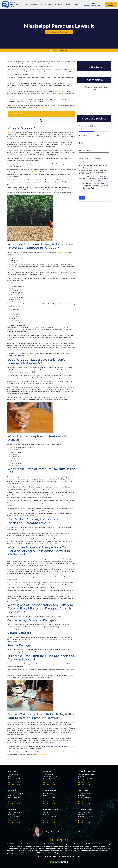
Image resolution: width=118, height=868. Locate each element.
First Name (84, 135)
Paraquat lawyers (60, 91)
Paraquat (10, 132)
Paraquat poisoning (63, 252)
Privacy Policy (75, 856)
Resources (59, 5)
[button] (72, 114)
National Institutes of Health (27, 172)
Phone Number (85, 150)
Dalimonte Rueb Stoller (59, 752)
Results (69, 5)
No (84, 191)
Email (82, 143)
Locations (48, 5)
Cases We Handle (35, 5)
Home (51, 50)
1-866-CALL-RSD (93, 5)
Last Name (99, 135)
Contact (76, 5)
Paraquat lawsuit (13, 80)
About (24, 5)
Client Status (84, 158)
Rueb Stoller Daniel (49, 856)
